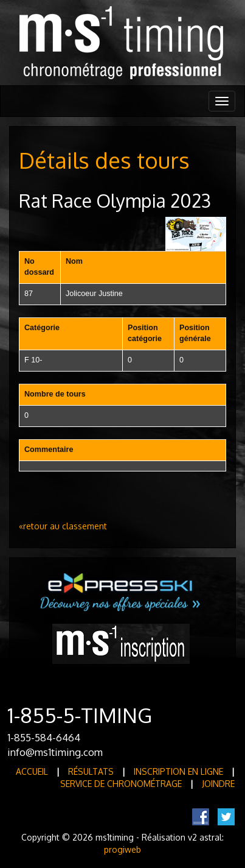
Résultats (91, 771)
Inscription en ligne (178, 771)
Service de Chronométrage (121, 784)
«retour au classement (63, 526)
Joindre (218, 784)
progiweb (122, 849)
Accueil (32, 771)
